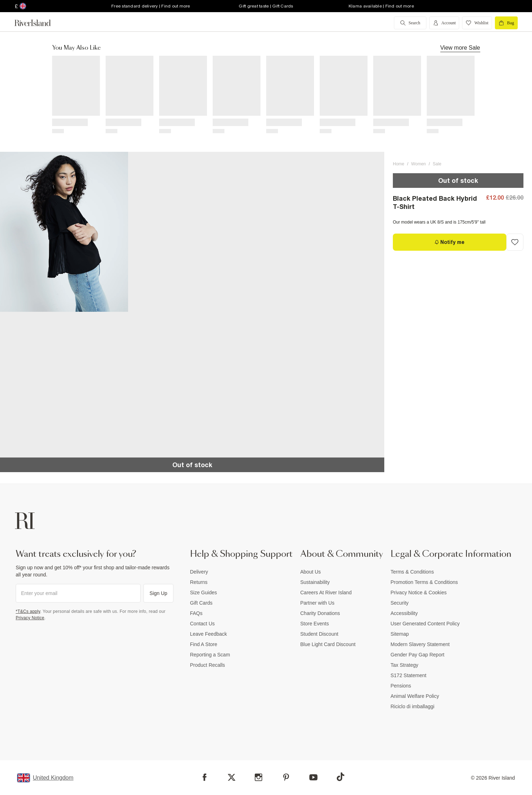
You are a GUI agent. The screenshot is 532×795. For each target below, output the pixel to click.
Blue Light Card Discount (328, 644)
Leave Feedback (209, 634)
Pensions (401, 686)
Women (418, 164)
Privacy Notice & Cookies (419, 592)
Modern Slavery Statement (420, 644)
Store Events (315, 624)
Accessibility (404, 613)
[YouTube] (313, 777)
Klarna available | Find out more (381, 6)
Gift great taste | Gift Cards (266, 6)
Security (400, 603)
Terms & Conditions (412, 572)
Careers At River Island (326, 592)
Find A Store (204, 644)
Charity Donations (320, 613)
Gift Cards (201, 603)
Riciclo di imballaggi (413, 706)
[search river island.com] (410, 23)
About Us (311, 572)
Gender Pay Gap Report (418, 655)
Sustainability (315, 582)
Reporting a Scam (210, 655)
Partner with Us (318, 603)
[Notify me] (450, 242)
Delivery (199, 572)
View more (460, 47)
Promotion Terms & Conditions (424, 582)
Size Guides (204, 592)
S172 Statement (409, 675)
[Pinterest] (286, 777)
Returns (199, 582)
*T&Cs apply (28, 611)
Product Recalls (208, 665)
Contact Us (202, 624)
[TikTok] (340, 777)
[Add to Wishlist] (515, 242)
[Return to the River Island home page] (38, 23)
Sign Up (158, 593)
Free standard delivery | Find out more (151, 6)
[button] (64, 232)
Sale (437, 164)
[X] (232, 777)
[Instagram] (259, 777)
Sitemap (400, 634)
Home (399, 164)
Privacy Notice (30, 618)
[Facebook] (205, 777)
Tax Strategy (405, 665)
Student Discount (320, 634)
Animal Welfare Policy (415, 696)
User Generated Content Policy (425, 624)
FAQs (196, 613)
